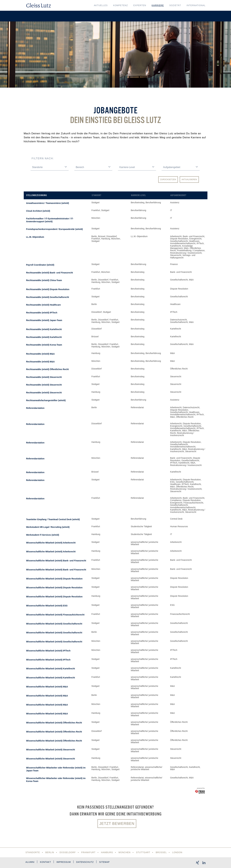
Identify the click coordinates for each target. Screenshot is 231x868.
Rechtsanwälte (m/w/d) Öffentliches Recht (48, 369)
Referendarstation (35, 408)
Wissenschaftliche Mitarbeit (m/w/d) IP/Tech (48, 651)
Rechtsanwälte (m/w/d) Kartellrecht (44, 329)
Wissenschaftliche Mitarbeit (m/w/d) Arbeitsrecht (51, 543)
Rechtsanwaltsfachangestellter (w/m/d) (46, 400)
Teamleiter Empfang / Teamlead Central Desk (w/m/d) (53, 519)
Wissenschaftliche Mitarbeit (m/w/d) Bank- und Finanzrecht (56, 561)
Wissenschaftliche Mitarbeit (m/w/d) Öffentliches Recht (54, 723)
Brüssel (161, 852)
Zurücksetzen (168, 179)
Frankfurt (88, 852)
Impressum (64, 862)
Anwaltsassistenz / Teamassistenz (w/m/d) (48, 203)
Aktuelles (101, 5)
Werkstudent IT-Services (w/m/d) (43, 535)
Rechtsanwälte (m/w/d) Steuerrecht (44, 377)
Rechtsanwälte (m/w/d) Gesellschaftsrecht (48, 297)
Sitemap (105, 862)
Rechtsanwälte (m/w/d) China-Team (44, 280)
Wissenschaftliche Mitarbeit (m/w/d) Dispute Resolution (54, 579)
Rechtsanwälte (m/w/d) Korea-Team (44, 345)
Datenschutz (85, 862)
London (178, 852)
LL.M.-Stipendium (35, 237)
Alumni (30, 862)
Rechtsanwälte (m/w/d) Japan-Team (44, 320)
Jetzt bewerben (117, 824)
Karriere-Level (138, 195)
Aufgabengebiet (178, 195)
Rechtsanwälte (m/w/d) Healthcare (43, 305)
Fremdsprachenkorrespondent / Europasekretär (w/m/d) (54, 229)
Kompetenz (120, 5)
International (196, 5)
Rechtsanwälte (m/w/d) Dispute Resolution (48, 289)
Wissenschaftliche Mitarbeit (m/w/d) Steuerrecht (51, 750)
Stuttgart (143, 852)
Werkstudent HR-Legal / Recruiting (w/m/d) (48, 527)
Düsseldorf (68, 852)
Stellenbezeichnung (37, 195)
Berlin (50, 852)
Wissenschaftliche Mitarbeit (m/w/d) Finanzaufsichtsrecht (55, 615)
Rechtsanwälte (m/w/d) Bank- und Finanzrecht (50, 273)
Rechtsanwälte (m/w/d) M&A (40, 354)
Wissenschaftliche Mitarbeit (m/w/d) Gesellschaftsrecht (54, 624)
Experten (140, 5)
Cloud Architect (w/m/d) (38, 211)
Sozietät (175, 5)
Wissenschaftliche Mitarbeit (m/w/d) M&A (47, 687)
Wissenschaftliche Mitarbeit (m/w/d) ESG (47, 606)
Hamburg (107, 852)
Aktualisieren (189, 179)
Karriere (158, 5)
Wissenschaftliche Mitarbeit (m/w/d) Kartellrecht (51, 669)
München (125, 852)
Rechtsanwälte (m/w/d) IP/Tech (42, 313)
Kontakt (45, 862)
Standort (97, 195)
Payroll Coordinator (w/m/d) (40, 265)
